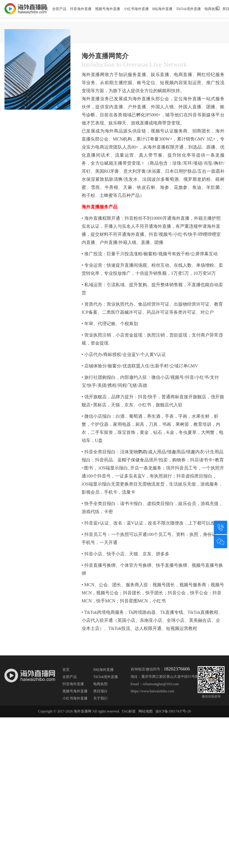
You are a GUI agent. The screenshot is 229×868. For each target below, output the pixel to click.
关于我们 (100, 756)
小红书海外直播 (136, 9)
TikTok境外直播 (188, 9)
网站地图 (146, 769)
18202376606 (177, 727)
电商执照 (212, 9)
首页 (45, 9)
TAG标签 (129, 769)
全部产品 (59, 9)
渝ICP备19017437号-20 (173, 769)
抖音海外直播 (81, 9)
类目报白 (100, 749)
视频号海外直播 (108, 9)
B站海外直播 (162, 9)
